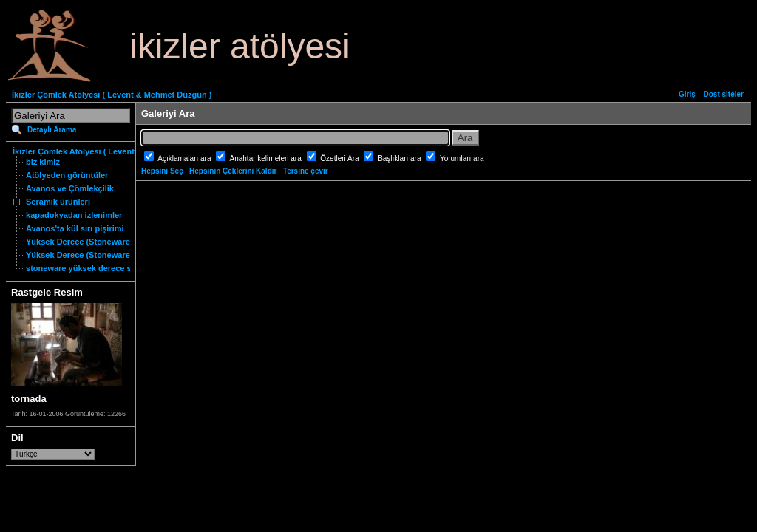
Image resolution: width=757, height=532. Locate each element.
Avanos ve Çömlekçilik (70, 188)
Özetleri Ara (340, 158)
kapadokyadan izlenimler (74, 215)
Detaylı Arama (52, 130)
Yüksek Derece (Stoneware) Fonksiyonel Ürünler (120, 242)
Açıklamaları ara (185, 158)
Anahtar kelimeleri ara (267, 158)
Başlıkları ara (400, 158)
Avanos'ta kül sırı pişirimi (75, 228)
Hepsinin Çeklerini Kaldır (233, 171)
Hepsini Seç (162, 171)
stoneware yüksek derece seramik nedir (103, 268)
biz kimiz (43, 162)
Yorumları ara (462, 158)
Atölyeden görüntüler (67, 175)
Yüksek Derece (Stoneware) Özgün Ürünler (109, 255)
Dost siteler (724, 94)
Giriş (687, 94)
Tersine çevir (306, 171)
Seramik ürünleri (58, 202)
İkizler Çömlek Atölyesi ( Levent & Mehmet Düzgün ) (112, 95)
